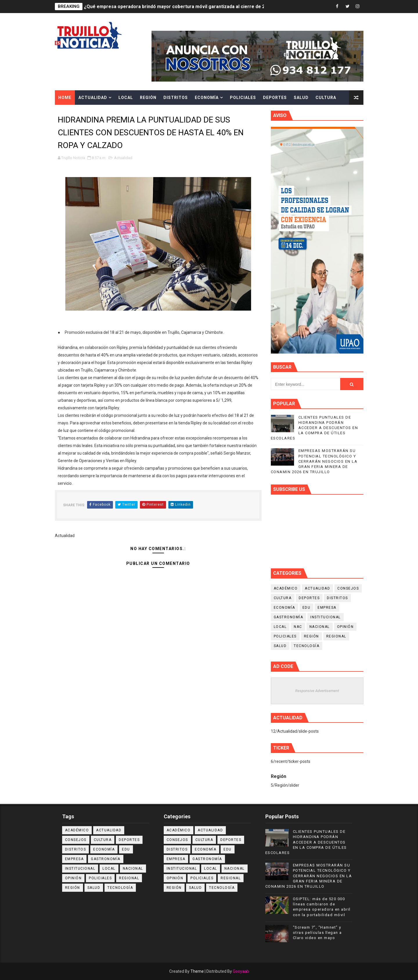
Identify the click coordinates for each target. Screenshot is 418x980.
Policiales (243, 98)
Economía (207, 98)
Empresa (327, 608)
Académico (286, 588)
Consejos (348, 588)
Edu (307, 608)
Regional (336, 636)
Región (148, 98)
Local (126, 98)
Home (65, 98)
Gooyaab (241, 971)
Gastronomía (289, 617)
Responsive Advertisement (317, 691)
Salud (301, 98)
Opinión (345, 627)
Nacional (320, 627)
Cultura (326, 98)
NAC (298, 627)
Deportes (275, 98)
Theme (197, 971)
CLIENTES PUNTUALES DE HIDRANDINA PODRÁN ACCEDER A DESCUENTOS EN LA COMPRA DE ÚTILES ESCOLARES (315, 428)
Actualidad (93, 98)
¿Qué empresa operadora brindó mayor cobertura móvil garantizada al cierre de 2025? (180, 7)
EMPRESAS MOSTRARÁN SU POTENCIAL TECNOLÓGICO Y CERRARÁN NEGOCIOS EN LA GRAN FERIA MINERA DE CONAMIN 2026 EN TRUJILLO (314, 461)
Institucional (326, 617)
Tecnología (307, 646)
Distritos (176, 98)
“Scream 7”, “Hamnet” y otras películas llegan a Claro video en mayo (317, 933)
